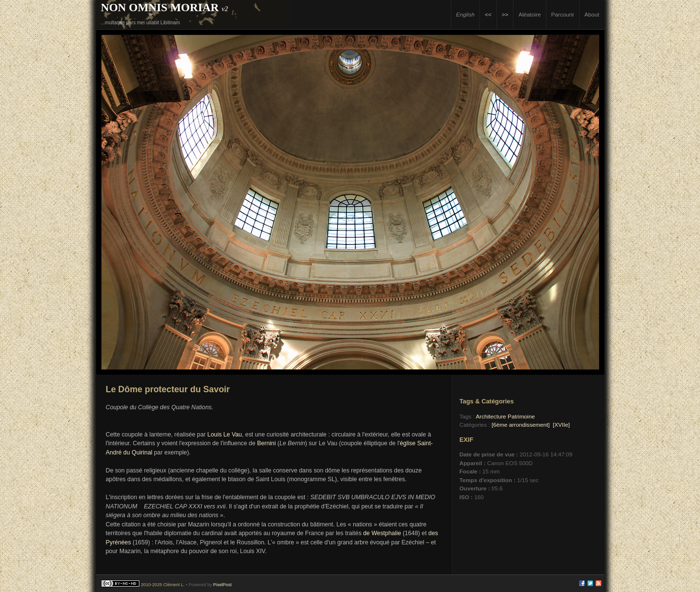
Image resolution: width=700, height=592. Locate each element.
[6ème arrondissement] (521, 425)
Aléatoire (529, 14)
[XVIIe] (561, 425)
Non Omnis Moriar (160, 7)
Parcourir (563, 14)
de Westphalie (382, 533)
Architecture (491, 416)
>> (505, 14)
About (592, 14)
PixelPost (222, 585)
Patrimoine (521, 416)
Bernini (266, 443)
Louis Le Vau (225, 435)
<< (488, 14)
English (465, 14)
